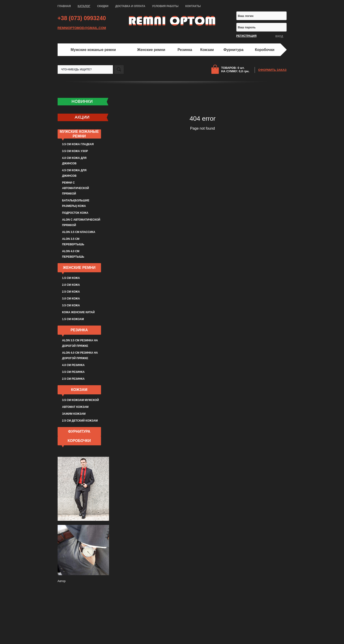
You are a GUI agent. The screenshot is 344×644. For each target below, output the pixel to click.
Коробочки (265, 50)
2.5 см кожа (71, 292)
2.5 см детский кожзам (80, 421)
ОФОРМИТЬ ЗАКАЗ (272, 70)
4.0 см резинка (73, 365)
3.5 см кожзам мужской (81, 400)
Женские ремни (151, 50)
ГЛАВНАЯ (64, 6)
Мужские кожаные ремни (93, 50)
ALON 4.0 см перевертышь (73, 254)
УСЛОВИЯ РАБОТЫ (165, 6)
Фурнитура (233, 50)
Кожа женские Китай (79, 312)
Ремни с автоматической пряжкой (76, 188)
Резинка (185, 50)
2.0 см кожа (71, 285)
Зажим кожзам (74, 414)
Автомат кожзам (75, 407)
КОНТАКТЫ (193, 6)
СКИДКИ (103, 6)
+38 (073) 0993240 (82, 18)
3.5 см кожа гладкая (78, 144)
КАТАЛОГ (84, 6)
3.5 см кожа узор (75, 151)
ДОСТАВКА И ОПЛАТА (130, 6)
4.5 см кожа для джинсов (74, 173)
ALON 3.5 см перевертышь (73, 242)
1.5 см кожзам (73, 319)
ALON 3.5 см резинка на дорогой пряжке (80, 343)
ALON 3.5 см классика (79, 232)
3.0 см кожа (71, 299)
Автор (62, 581)
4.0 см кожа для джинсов (74, 161)
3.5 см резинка (73, 372)
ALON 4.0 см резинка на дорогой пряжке (80, 355)
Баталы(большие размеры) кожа (76, 203)
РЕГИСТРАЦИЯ (247, 36)
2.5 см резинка (73, 379)
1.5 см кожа (71, 278)
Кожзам (207, 50)
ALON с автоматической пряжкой (81, 222)
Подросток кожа (75, 213)
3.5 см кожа (71, 305)
